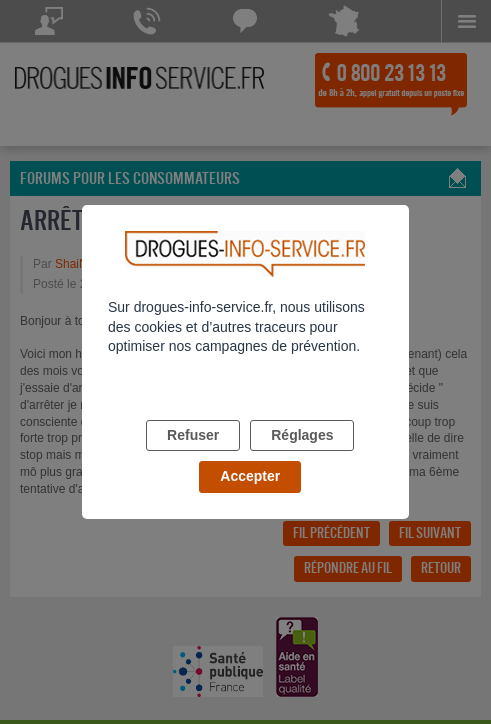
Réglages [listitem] (302, 435)
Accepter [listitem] (250, 476)
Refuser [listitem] (193, 435)
